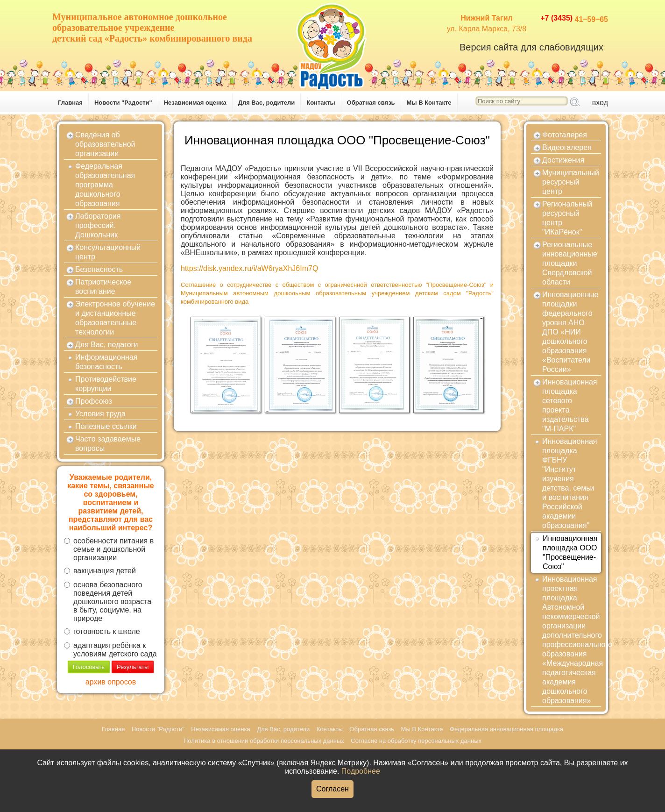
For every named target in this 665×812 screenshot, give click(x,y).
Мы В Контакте (429, 103)
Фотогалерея (565, 135)
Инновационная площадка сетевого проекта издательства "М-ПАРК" (570, 405)
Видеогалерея (567, 147)
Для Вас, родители (267, 103)
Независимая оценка (195, 103)
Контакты (321, 103)
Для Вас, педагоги (106, 345)
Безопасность (99, 269)
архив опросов (111, 682)
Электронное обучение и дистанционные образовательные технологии (115, 318)
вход (600, 103)
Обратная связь (371, 103)
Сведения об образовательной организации (105, 144)
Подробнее (361, 771)
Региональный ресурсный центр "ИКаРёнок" (567, 218)
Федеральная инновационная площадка (506, 729)
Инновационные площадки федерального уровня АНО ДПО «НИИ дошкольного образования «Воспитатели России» (570, 332)
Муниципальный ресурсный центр (571, 182)
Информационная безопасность (106, 362)
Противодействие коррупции (106, 384)
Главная (70, 103)
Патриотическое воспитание (103, 287)
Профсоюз (94, 401)
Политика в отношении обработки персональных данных (264, 741)
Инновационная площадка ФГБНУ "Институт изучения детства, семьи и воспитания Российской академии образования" (570, 483)
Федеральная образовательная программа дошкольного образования (105, 185)
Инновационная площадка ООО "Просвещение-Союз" (570, 552)
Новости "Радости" (123, 103)
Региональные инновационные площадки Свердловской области (570, 263)
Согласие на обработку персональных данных (416, 741)
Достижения (563, 160)
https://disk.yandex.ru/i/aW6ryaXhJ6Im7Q (249, 268)
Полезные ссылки (106, 426)
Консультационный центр (108, 252)
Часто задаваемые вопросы (108, 444)
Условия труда (100, 414)
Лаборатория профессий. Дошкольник (98, 225)
